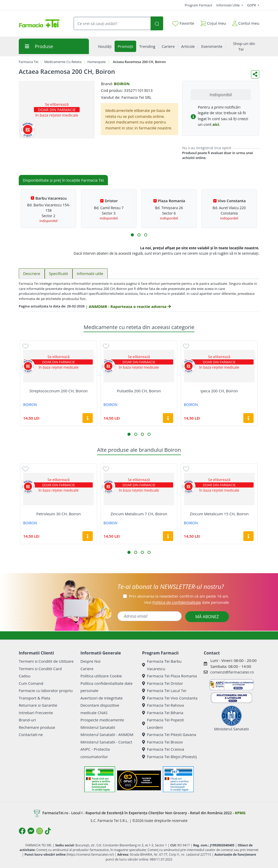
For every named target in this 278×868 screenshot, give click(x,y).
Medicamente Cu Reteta (63, 62)
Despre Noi (90, 661)
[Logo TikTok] (48, 831)
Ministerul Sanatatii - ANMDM (107, 734)
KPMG (240, 813)
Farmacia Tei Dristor (163, 683)
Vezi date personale (187, 602)
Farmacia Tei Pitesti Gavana (169, 734)
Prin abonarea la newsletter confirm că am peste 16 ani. (179, 596)
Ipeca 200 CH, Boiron (219, 391)
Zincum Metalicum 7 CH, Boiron (139, 514)
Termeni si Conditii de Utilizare (46, 661)
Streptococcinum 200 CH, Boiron (58, 391)
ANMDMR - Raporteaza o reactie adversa (130, 306)
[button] (132, 235)
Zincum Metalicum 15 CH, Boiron (219, 514)
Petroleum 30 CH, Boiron (58, 514)
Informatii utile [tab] (90, 273)
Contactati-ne (31, 734)
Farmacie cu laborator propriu (46, 690)
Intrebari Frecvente (36, 713)
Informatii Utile (228, 5)
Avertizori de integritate (101, 698)
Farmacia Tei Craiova (163, 749)
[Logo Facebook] (22, 831)
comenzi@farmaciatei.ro (232, 672)
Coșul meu (213, 22)
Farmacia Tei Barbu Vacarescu (162, 665)
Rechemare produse (37, 727)
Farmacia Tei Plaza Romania (169, 676)
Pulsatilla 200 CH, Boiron (139, 391)
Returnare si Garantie (38, 705)
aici (216, 124)
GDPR (252, 5)
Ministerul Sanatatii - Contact (106, 742)
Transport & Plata (34, 698)
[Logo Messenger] (31, 831)
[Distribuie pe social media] (255, 74)
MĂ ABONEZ (207, 617)
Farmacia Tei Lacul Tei (164, 690)
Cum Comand (31, 683)
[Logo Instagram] (40, 831)
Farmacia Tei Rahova (163, 705)
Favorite (183, 23)
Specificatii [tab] (59, 273)
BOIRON (122, 84)
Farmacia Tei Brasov (163, 742)
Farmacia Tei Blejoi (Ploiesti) (169, 757)
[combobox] (112, 24)
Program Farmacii (198, 5)
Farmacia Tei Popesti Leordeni (163, 724)
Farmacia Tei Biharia (163, 713)
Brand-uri (27, 720)
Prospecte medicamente (102, 720)
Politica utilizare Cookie (101, 676)
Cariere (87, 669)
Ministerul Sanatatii (98, 727)
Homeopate (97, 62)
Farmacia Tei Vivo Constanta (170, 698)
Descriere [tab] (32, 273)
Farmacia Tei (29, 62)
